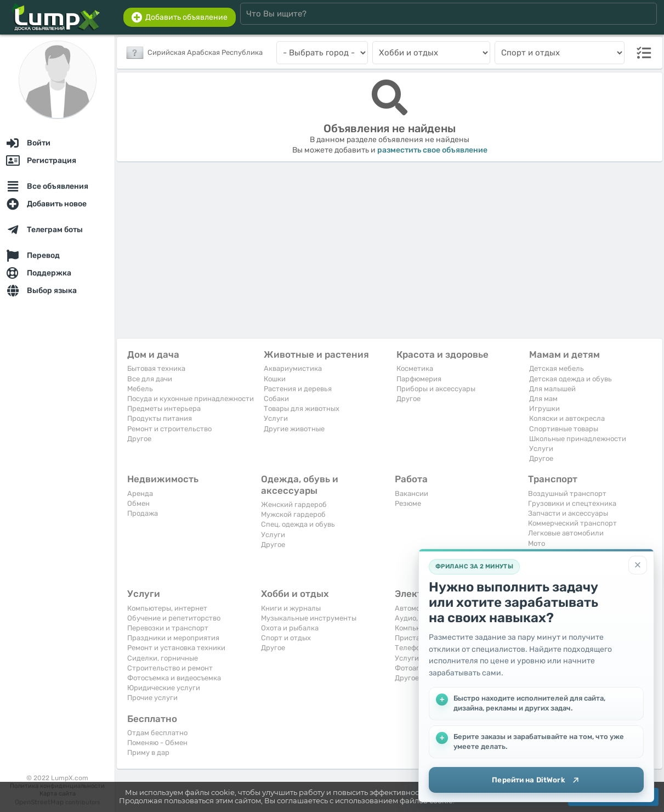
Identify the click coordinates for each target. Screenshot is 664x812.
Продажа (143, 513)
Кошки (275, 379)
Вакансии (412, 494)
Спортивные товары (564, 429)
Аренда (140, 494)
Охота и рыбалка (290, 628)
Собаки (276, 399)
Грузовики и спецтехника (572, 503)
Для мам (543, 399)
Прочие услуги (152, 698)
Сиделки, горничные (163, 658)
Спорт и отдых (286, 638)
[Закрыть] (638, 563)
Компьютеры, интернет (167, 608)
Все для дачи (150, 379)
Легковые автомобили (566, 533)
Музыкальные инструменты (309, 618)
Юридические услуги (164, 688)
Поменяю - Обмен (157, 743)
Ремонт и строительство (169, 429)
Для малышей (552, 389)
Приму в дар (148, 752)
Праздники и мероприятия (173, 638)
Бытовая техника (156, 368)
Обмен (138, 503)
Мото (537, 543)
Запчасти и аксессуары (568, 513)
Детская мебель (557, 368)
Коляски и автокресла (567, 418)
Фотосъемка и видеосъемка (174, 678)
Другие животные (294, 429)
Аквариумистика (293, 368)
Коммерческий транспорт (572, 523)
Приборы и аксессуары (436, 389)
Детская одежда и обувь (571, 379)
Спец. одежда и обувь (298, 524)
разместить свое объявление (432, 150)
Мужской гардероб (293, 514)
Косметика (415, 368)
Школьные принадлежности (578, 439)
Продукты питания (160, 418)
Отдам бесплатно (157, 733)
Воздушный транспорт (567, 494)
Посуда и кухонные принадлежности (191, 399)
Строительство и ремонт (170, 668)
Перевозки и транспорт (168, 628)
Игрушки (544, 408)
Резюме (408, 503)
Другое (139, 439)
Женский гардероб (294, 504)
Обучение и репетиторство (174, 618)
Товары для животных (302, 408)
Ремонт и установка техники (176, 648)
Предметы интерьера (164, 408)
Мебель (140, 389)
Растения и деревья (298, 389)
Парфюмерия (419, 379)
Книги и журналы (291, 608)
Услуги (276, 418)
